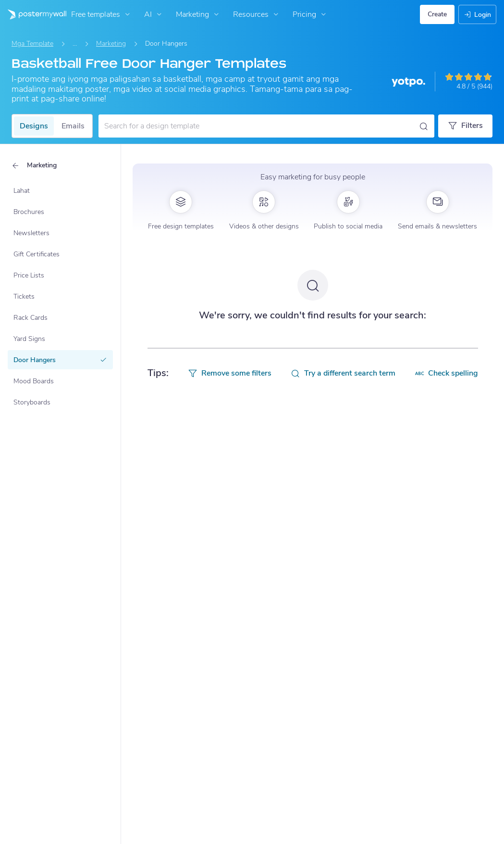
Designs (34, 126)
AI (154, 14)
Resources (257, 14)
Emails (73, 126)
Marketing (198, 14)
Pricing (310, 14)
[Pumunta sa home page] (33, 14)
